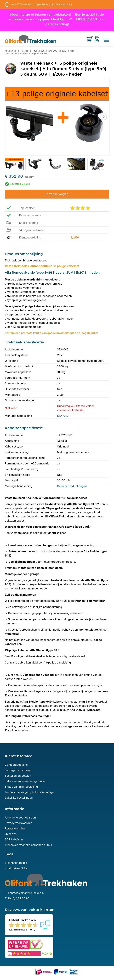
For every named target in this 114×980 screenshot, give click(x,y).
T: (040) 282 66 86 (17, 898)
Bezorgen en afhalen (18, 770)
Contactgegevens (16, 765)
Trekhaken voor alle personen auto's (28, 845)
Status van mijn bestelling (21, 787)
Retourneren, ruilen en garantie (25, 781)
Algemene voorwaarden (20, 817)
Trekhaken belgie (16, 863)
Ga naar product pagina (72, 486)
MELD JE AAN (87, 19)
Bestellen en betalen (18, 776)
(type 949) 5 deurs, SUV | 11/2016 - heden (54, 51)
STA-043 (63, 416)
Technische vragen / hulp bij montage (29, 792)
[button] (14, 164)
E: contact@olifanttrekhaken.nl (25, 893)
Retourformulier (15, 828)
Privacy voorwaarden (19, 823)
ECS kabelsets (14, 839)
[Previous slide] (10, 117)
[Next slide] (104, 117)
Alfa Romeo (10, 51)
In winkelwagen (57, 194)
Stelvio (25, 51)
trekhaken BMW (17, 868)
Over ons (11, 834)
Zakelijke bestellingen (19, 798)
